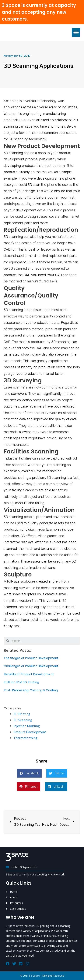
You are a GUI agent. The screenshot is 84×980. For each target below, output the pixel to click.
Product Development (30, 732)
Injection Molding (27, 726)
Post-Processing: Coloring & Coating (31, 690)
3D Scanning (23, 720)
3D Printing (22, 714)
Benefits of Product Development (29, 674)
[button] (76, 32)
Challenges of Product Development (31, 666)
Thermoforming (25, 738)
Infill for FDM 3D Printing (21, 682)
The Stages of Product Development (31, 658)
